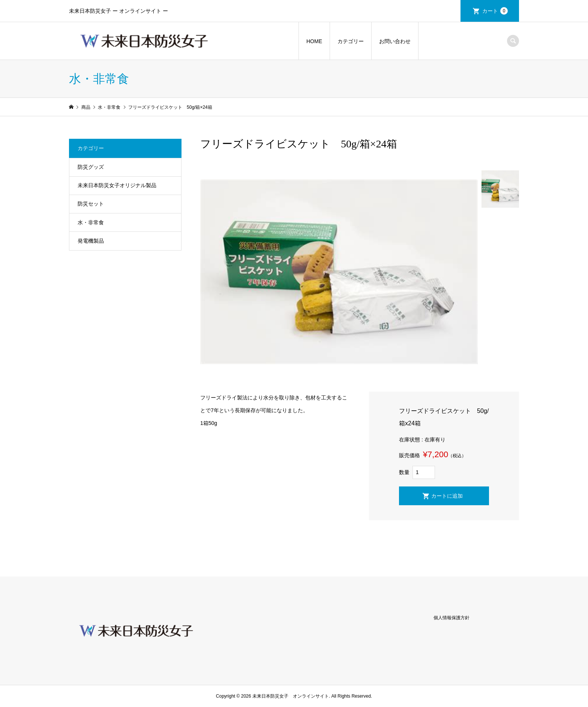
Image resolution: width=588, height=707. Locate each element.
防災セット (91, 204)
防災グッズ (91, 167)
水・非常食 (91, 222)
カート (495, 11)
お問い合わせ (395, 41)
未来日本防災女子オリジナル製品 (117, 185)
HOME (314, 41)
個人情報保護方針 (451, 618)
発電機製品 (91, 241)
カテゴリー (351, 41)
